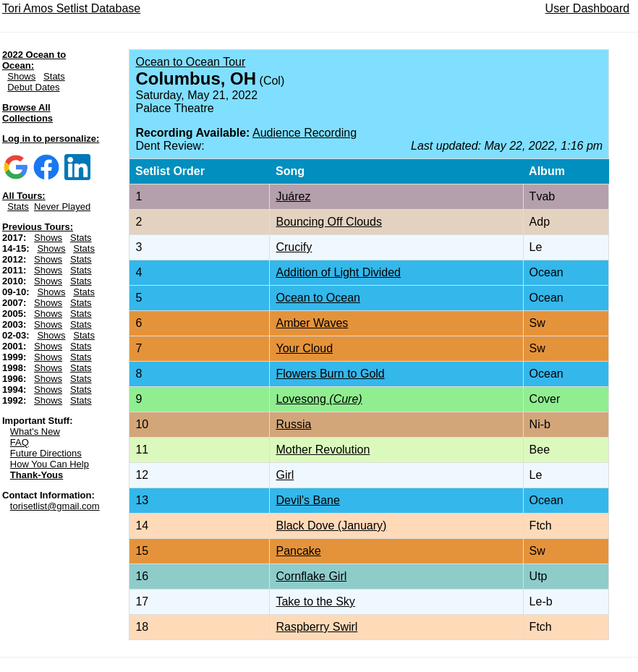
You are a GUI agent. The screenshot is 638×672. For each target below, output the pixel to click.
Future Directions (46, 453)
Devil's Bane (307, 500)
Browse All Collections (27, 113)
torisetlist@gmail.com (55, 506)
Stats (54, 76)
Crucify (294, 247)
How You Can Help (50, 464)
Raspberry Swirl (316, 627)
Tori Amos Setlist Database (71, 8)
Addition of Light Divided (338, 272)
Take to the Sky (315, 601)
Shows (21, 76)
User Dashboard (588, 8)
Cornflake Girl (311, 576)
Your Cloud (304, 348)
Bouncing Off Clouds (328, 222)
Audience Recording (305, 133)
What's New (35, 431)
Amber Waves (312, 323)
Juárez (293, 196)
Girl (285, 475)
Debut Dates (33, 87)
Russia (293, 424)
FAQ (20, 442)
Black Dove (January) (331, 526)
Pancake (298, 551)
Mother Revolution (323, 450)
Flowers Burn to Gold (330, 374)
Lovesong (319, 399)
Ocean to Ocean (318, 298)
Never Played (62, 207)
